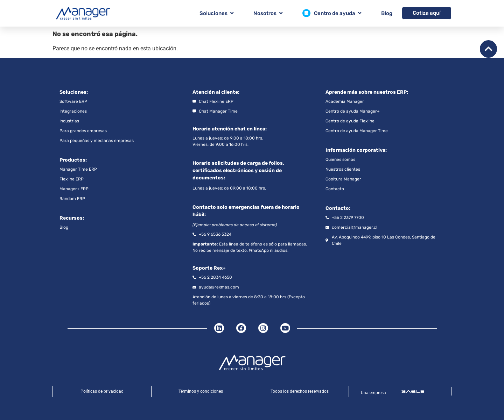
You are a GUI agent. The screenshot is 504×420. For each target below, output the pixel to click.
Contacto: (338, 208)
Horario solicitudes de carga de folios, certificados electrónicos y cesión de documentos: (238, 170)
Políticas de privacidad (102, 391)
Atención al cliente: (216, 92)
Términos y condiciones (201, 391)
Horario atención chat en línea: (230, 129)
